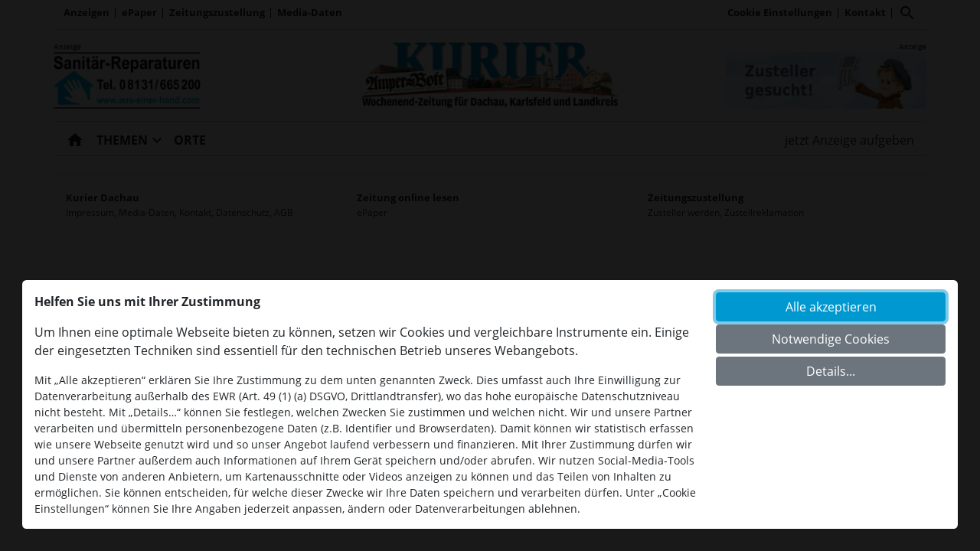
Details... (831, 371)
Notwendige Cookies (831, 339)
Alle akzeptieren (831, 307)
